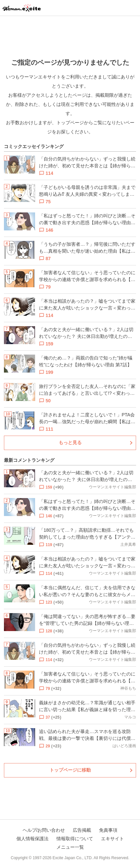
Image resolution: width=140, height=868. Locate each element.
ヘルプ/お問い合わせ (44, 830)
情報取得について (75, 839)
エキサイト (112, 839)
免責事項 (108, 830)
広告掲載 (82, 830)
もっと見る (70, 442)
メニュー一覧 (70, 847)
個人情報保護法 (32, 839)
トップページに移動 (70, 770)
